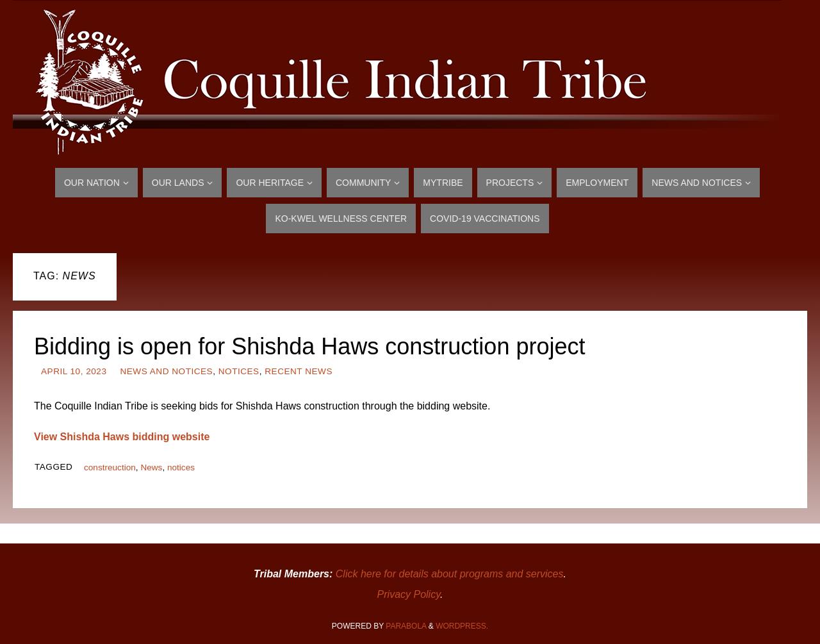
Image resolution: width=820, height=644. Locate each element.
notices (181, 467)
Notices (239, 371)
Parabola (406, 626)
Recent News (299, 371)
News (151, 467)
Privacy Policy (409, 594)
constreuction (110, 467)
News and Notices (166, 371)
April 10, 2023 (74, 371)
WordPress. (462, 626)
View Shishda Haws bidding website (122, 437)
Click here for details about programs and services (450, 574)
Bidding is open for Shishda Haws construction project (309, 346)
